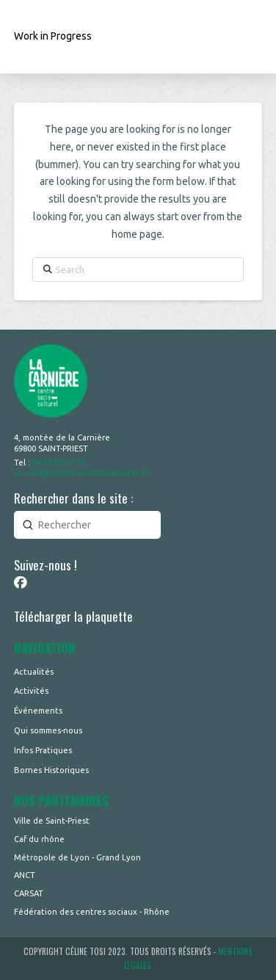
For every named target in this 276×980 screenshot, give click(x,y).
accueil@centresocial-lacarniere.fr (81, 473)
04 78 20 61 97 (59, 462)
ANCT (25, 875)
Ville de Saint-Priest (52, 821)
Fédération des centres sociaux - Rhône (92, 912)
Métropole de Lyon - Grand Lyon (77, 857)
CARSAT (29, 893)
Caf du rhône (39, 839)
